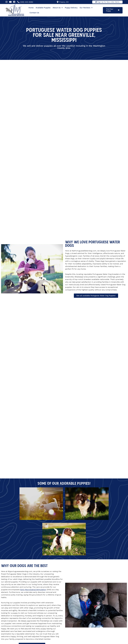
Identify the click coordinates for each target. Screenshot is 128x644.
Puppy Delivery (71, 8)
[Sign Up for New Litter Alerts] (96, 2)
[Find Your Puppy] (119, 10)
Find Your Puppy (110, 10)
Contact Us (34, 13)
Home (31, 8)
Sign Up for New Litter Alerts (108, 2)
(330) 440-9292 (27, 2)
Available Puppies (43, 8)
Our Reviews (86, 8)
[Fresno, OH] (58, 2)
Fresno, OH (64, 2)
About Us (58, 8)
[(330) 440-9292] (18, 2)
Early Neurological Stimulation (33, 590)
